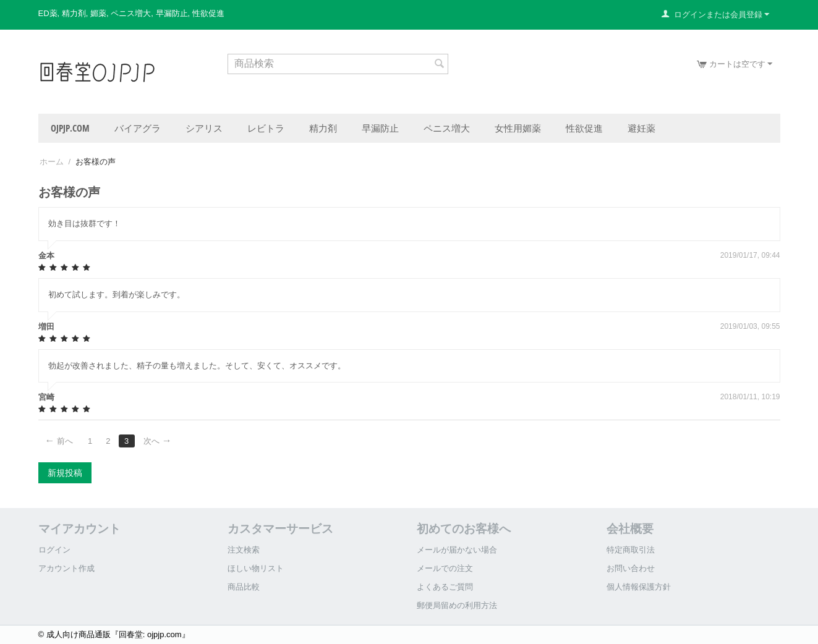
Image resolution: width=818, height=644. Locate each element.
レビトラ (266, 128)
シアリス (204, 128)
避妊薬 (641, 128)
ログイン (54, 550)
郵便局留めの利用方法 (457, 605)
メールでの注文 (445, 568)
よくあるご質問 (445, 587)
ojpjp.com (70, 128)
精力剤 (323, 128)
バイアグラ (138, 128)
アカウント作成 (66, 568)
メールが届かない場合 (457, 550)
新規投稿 (65, 473)
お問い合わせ (631, 568)
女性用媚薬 (518, 128)
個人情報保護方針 (639, 587)
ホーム (52, 162)
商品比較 (244, 587)
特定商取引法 (631, 550)
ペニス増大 (447, 128)
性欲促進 (584, 128)
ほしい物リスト (256, 568)
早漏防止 (380, 128)
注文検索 (244, 550)
